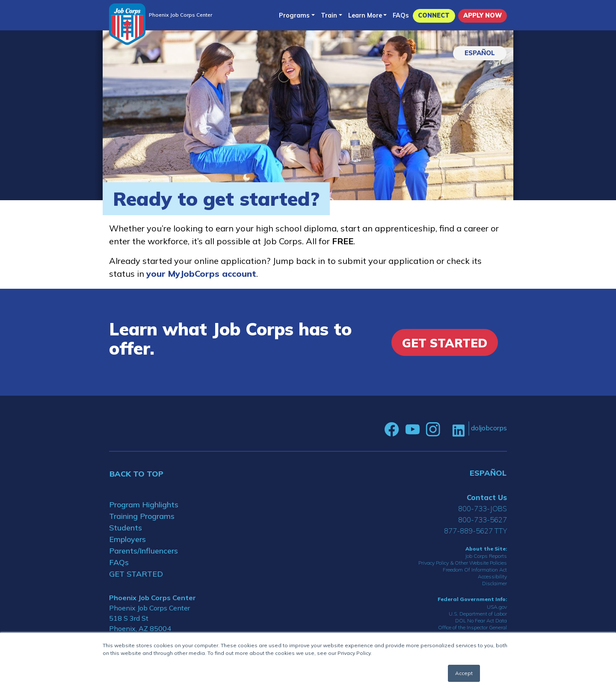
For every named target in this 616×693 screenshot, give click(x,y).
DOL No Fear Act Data (481, 620)
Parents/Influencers (144, 551)
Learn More (365, 15)
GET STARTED (136, 574)
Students (126, 528)
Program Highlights (144, 505)
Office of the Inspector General (472, 627)
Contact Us (487, 497)
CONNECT (434, 15)
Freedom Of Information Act (475, 570)
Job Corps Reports (486, 556)
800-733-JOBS (483, 508)
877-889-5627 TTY (475, 531)
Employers (127, 539)
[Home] (127, 24)
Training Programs (142, 516)
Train (329, 15)
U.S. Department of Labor (478, 614)
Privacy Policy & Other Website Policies (463, 563)
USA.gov (497, 607)
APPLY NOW (483, 15)
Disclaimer (495, 583)
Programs (294, 15)
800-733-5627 (483, 520)
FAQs (401, 15)
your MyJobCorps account (201, 274)
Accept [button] (464, 673)
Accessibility (492, 576)
